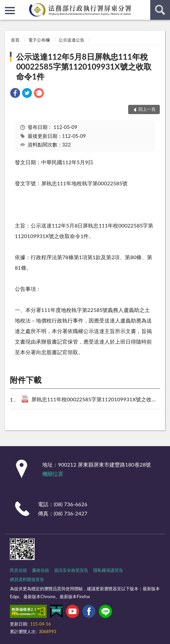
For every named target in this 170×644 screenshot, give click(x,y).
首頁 (15, 40)
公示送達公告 (71, 40)
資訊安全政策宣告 (71, 570)
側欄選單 (10, 11)
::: (5, 5)
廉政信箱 (41, 570)
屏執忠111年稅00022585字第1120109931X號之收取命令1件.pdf (95, 400)
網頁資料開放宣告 (27, 579)
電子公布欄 (39, 40)
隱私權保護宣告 (108, 570)
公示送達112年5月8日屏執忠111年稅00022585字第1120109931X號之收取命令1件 (84, 66)
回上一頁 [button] (147, 109)
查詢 (160, 10)
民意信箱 (18, 570)
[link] (15, 94)
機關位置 (53, 474)
